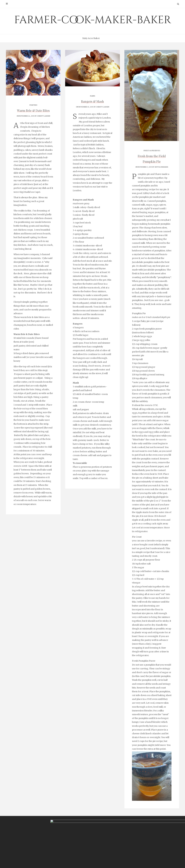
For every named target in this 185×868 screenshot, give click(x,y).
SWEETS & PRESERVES (152, 151)
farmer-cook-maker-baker (93, 20)
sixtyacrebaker (161, 167)
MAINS (92, 96)
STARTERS (33, 105)
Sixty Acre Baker (91, 38)
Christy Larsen (44, 116)
